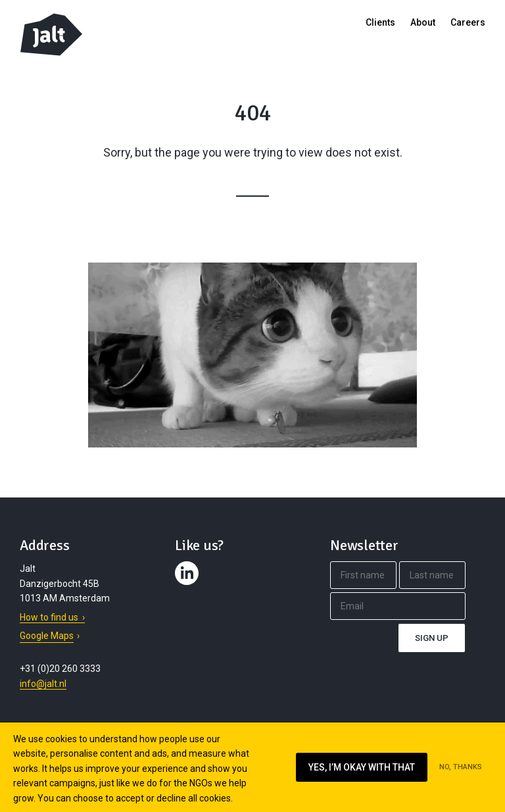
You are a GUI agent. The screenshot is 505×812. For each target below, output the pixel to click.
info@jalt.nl (43, 684)
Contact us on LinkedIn (189, 585)
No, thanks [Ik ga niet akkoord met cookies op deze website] (461, 767)
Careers (468, 22)
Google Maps (47, 636)
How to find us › (52, 617)
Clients (380, 22)
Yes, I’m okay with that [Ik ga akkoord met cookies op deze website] (362, 767)
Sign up (432, 638)
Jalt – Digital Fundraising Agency (51, 35)
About (423, 22)
